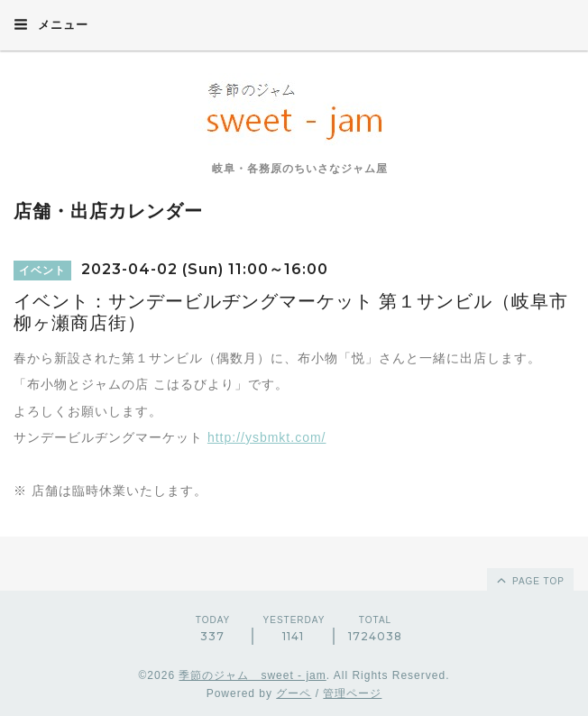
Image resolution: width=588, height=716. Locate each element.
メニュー (51, 24)
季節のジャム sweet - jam (252, 675)
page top (529, 580)
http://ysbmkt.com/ (267, 437)
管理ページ (352, 693)
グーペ (294, 693)
